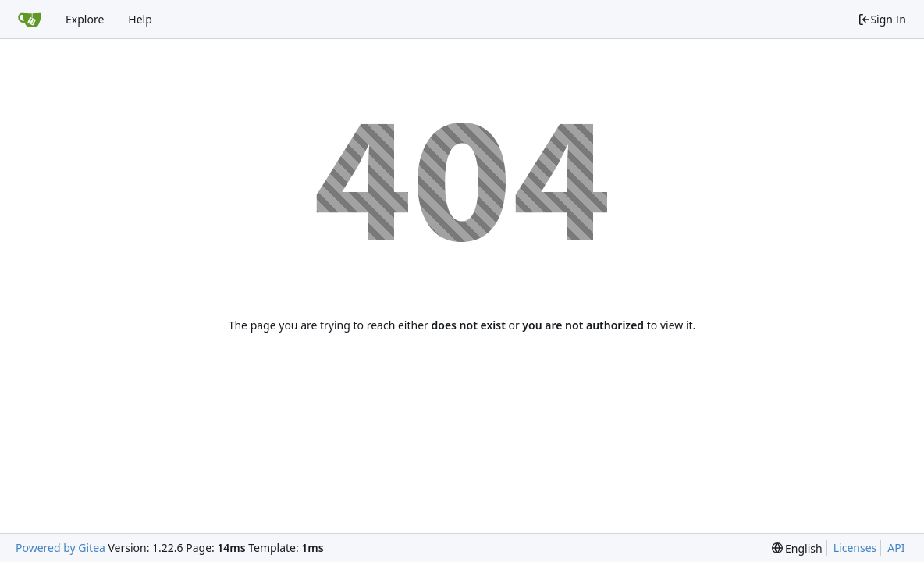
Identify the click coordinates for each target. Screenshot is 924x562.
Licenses (855, 548)
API (896, 548)
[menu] (797, 548)
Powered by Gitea (60, 548)
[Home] (30, 20)
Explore (85, 19)
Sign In (882, 19)
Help (140, 19)
